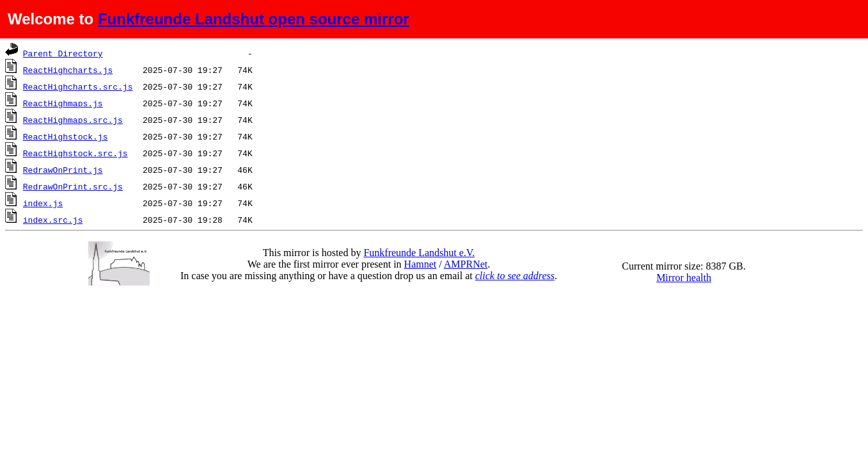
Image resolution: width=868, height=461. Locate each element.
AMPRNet (466, 264)
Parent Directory (63, 53)
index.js (43, 203)
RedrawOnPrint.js (63, 170)
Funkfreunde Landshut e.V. (419, 253)
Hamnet (421, 264)
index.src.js (53, 220)
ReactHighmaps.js (63, 103)
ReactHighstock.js (66, 136)
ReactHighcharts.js (68, 70)
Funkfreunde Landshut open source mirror (254, 19)
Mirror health (684, 278)
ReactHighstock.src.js (75, 153)
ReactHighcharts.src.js (78, 86)
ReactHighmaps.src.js (73, 120)
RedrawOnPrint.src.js (73, 186)
